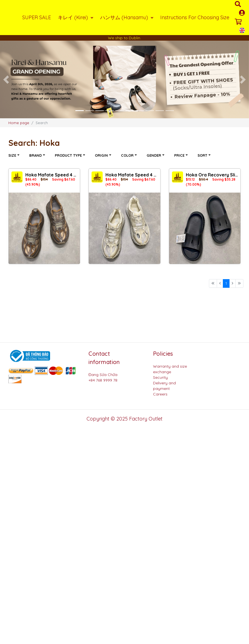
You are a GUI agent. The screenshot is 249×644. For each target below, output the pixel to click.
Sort (203, 155)
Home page (19, 123)
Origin (102, 155)
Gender (154, 155)
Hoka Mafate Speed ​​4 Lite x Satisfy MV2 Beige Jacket (132, 175)
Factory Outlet (146, 419)
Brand (36, 155)
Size (13, 155)
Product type (69, 155)
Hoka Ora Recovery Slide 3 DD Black (212, 175)
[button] (6, 80)
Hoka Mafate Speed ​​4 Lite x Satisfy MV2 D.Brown (52, 175)
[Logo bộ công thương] (29, 355)
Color (128, 155)
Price (180, 155)
